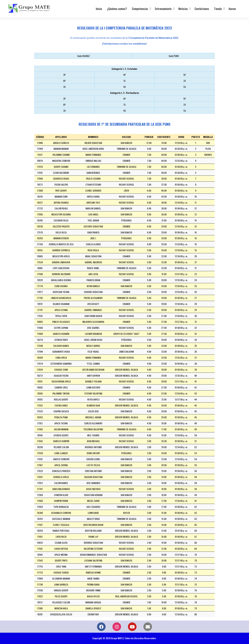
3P (64, 75)
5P (185, 75)
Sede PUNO (174, 56)
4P (124, 75)
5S (185, 87)
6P (64, 81)
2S (185, 81)
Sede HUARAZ (84, 56)
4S (124, 87)
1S (124, 81)
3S (64, 87)
